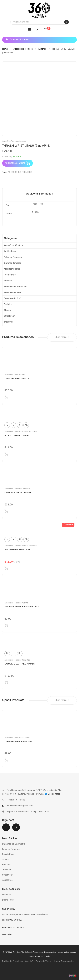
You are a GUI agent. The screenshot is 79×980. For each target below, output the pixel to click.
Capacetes (26, 489)
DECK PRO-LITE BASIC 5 (17, 379)
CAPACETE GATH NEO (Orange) (20, 664)
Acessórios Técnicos (23, 49)
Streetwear (9, 316)
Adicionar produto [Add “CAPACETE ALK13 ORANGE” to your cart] (6, 512)
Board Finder (8, 900)
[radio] (7, 425)
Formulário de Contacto (13, 928)
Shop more (62, 337)
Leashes (42, 49)
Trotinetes (9, 322)
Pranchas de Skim (13, 293)
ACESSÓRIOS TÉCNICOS (20, 172)
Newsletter (7, 935)
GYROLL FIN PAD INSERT (17, 436)
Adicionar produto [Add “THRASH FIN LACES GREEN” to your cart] (6, 761)
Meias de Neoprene (29, 432)
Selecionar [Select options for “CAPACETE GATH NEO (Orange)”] (6, 683)
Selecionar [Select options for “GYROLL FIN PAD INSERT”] (6, 455)
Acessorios (7, 880)
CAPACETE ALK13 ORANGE (18, 493)
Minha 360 (7, 895)
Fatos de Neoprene (13, 257)
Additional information (40, 194)
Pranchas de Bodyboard (16, 287)
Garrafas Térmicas (13, 263)
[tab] (40, 194)
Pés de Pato (10, 275)
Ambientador (10, 251)
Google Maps (54, 794)
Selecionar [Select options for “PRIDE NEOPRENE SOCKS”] (6, 569)
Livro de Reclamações (63, 961)
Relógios (8, 304)
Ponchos (8, 281)
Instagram (16, 827)
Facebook (6, 827)
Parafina (25, 603)
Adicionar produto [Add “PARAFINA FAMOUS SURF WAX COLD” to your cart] (6, 626)
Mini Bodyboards (12, 269)
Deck (23, 375)
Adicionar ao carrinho (15, 163)
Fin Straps (26, 738)
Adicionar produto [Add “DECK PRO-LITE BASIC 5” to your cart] (6, 398)
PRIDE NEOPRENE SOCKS (18, 550)
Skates (7, 310)
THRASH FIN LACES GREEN (18, 742)
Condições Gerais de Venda (38, 961)
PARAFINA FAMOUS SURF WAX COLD (23, 607)
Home (5, 49)
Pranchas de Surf (12, 299)
